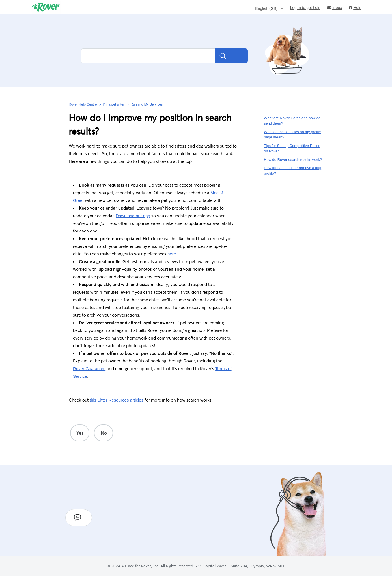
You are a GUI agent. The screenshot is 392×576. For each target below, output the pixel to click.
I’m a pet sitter (114, 104)
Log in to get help (305, 8)
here (172, 254)
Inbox (335, 8)
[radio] (80, 433)
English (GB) (267, 9)
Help (355, 8)
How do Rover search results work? (293, 160)
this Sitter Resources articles (117, 400)
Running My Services (147, 104)
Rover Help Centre (83, 104)
